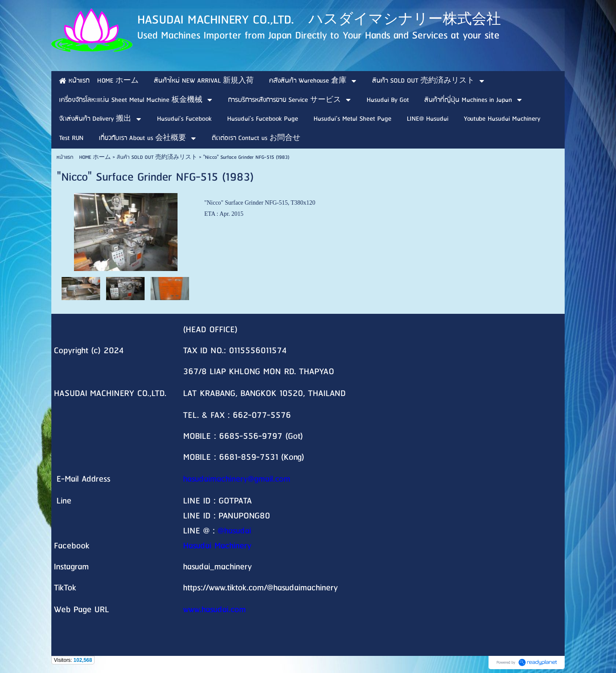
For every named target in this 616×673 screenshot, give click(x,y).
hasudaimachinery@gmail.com (237, 479)
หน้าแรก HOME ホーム (84, 157)
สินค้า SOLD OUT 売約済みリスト (157, 157)
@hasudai (234, 531)
